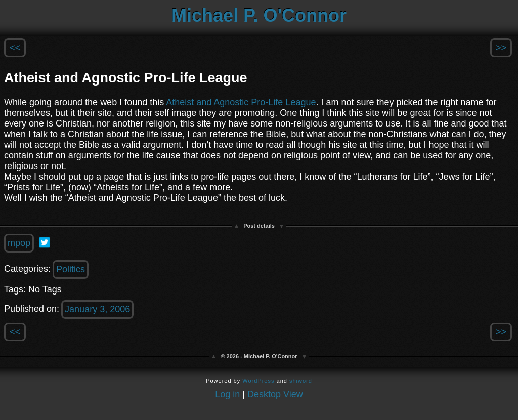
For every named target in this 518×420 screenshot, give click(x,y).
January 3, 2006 (97, 309)
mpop (19, 243)
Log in (227, 394)
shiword (301, 381)
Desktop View (275, 394)
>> (501, 48)
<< (15, 48)
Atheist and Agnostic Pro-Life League (241, 102)
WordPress (258, 381)
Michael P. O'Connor (259, 15)
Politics (71, 269)
